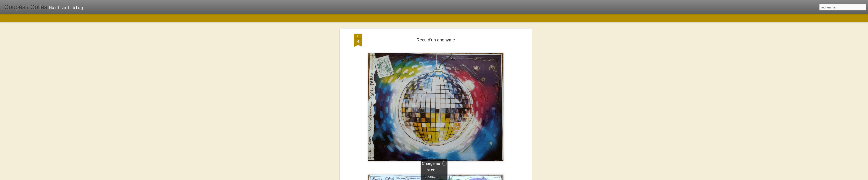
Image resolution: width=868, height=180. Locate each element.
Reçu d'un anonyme (436, 28)
